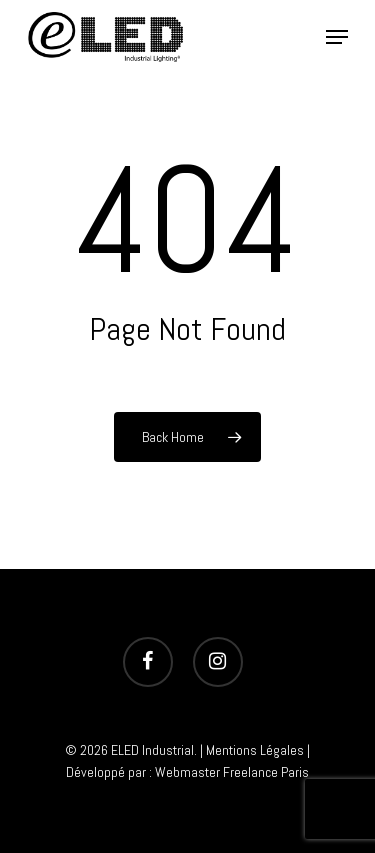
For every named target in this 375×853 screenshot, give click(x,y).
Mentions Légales (255, 750)
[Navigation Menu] (337, 37)
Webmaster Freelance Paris (232, 772)
